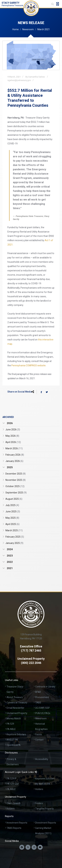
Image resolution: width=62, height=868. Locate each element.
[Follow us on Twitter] (28, 847)
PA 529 (10, 724)
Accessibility (42, 759)
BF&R (38, 692)
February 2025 (15, 537)
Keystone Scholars (16, 734)
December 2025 (16, 474)
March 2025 (14, 530)
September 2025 (16, 493)
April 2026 (13, 442)
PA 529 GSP (13, 784)
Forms (39, 734)
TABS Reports (14, 828)
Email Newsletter (15, 708)
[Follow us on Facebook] (22, 847)
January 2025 (14, 543)
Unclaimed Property (17, 713)
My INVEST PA (43, 784)
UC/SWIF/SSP (42, 708)
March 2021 (44, 29)
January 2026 (14, 461)
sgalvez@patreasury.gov (19, 80)
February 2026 (15, 455)
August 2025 (14, 499)
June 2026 (13, 430)
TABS (38, 703)
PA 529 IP (12, 779)
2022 (9, 562)
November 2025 (16, 480)
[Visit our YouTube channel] (40, 847)
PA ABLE (11, 729)
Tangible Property (44, 809)
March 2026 (14, 448)
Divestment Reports (46, 823)
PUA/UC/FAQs (43, 713)
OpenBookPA (14, 745)
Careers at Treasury (17, 703)
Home (16, 29)
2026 (9, 423)
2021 (9, 568)
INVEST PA (12, 740)
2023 (9, 556)
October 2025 (15, 486)
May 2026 (12, 436)
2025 (9, 467)
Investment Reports (17, 823)
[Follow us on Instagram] (34, 847)
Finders (39, 803)
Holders (39, 789)
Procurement (42, 697)
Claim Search (14, 803)
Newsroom (28, 29)
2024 (9, 549)
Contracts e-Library (45, 687)
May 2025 (12, 518)
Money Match (14, 718)
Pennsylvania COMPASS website (29, 365)
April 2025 (12, 524)
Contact (39, 740)
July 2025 (12, 505)
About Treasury (15, 697)
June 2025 (13, 512)
